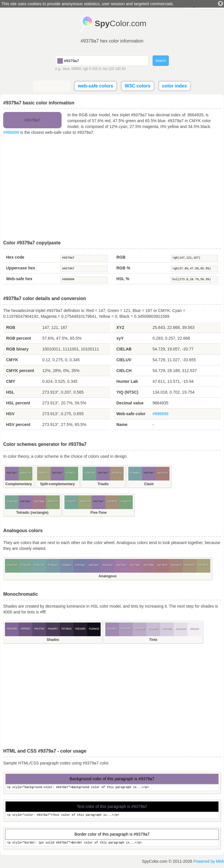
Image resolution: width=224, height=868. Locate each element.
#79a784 (12, 565)
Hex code (15, 257)
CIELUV (124, 360)
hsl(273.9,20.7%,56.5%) (194, 280)
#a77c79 (163, 473)
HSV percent (18, 425)
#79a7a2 (39, 565)
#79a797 (71, 501)
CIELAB (124, 349)
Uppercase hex (21, 268)
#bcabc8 (140, 629)
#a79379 (117, 473)
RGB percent (19, 338)
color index (175, 86)
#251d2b (80, 629)
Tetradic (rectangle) (32, 513)
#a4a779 (44, 473)
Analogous (108, 576)
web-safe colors (96, 86)
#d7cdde (167, 629)
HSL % (123, 279)
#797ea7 (80, 565)
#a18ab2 (112, 629)
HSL (10, 392)
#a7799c (135, 565)
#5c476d (39, 629)
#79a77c (71, 473)
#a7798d (39, 501)
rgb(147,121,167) (194, 258)
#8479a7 (94, 565)
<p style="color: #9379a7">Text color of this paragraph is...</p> (112, 815)
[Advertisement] (112, 188)
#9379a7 (84, 258)
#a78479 (176, 565)
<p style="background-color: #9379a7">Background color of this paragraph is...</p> (112, 788)
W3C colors (138, 86)
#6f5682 (26, 629)
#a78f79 (112, 501)
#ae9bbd (126, 629)
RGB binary (17, 349)
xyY (120, 338)
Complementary (19, 484)
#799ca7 (53, 565)
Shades (53, 640)
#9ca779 (85, 501)
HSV (10, 414)
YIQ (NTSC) (127, 392)
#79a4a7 (135, 473)
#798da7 (67, 565)
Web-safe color (131, 414)
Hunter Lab (127, 381)
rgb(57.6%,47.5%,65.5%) (194, 269)
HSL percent (18, 403)
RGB (121, 257)
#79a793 (89, 473)
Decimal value (130, 403)
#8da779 (26, 473)
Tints (153, 640)
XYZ (120, 327)
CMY (11, 381)
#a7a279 (203, 565)
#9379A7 (84, 269)
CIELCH (124, 371)
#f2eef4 (194, 629)
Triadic (103, 484)
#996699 (11, 132)
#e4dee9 (181, 629)
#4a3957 (53, 629)
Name (122, 425)
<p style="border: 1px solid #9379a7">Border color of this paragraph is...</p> (112, 843)
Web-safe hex (19, 279)
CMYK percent (20, 371)
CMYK (12, 360)
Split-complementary (58, 484)
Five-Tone (99, 513)
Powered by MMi (209, 861)
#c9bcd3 (153, 629)
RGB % (123, 268)
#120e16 (94, 629)
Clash (149, 484)
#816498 (12, 629)
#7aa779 (126, 501)
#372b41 (67, 629)
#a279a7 (121, 565)
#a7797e (162, 565)
